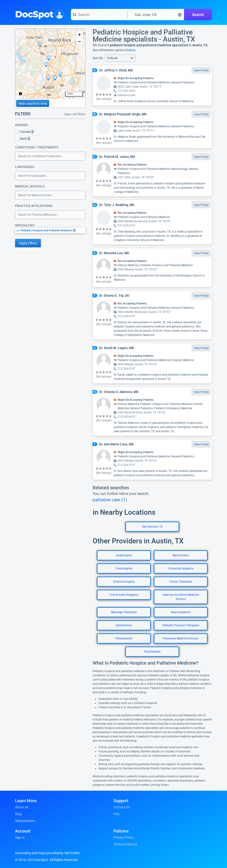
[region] (50, 64)
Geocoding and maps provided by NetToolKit (47, 853)
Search (198, 15)
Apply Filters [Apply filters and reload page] (28, 243)
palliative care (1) (110, 500)
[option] (53, 230)
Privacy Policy (124, 837)
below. (131, 50)
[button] (120, 58)
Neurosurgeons (181, 612)
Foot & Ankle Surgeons (124, 595)
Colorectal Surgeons (181, 568)
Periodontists (124, 638)
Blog (18, 814)
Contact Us (122, 807)
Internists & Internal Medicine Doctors (181, 597)
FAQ (117, 814)
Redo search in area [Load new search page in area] (33, 104)
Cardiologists (124, 568)
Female (25, 132)
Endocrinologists (124, 582)
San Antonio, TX (152, 527)
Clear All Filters (75, 114)
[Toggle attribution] (20, 94)
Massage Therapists (124, 612)
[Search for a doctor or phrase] (99, 15)
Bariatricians (181, 555)
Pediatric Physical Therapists (181, 625)
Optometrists (124, 625)
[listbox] (50, 230)
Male (23, 139)
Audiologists (124, 555)
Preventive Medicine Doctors (181, 638)
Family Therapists (181, 582)
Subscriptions (25, 821)
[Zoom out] (80, 41)
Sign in (20, 837)
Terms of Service (125, 844)
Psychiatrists (152, 652)
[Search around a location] (156, 15)
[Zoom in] (80, 35)
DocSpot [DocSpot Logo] (38, 14)
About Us (22, 807)
